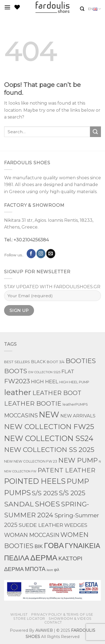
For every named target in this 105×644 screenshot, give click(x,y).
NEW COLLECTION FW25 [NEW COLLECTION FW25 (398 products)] (49, 427)
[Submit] (95, 132)
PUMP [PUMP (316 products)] (78, 481)
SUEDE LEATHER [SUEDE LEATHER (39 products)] (41, 525)
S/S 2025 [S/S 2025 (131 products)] (45, 493)
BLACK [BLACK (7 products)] (38, 362)
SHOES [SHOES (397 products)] (47, 504)
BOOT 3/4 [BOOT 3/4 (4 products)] (56, 362)
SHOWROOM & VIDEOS (70, 619)
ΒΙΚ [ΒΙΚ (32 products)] (39, 546)
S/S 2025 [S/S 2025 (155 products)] (72, 493)
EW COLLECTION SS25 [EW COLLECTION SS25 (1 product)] (44, 372)
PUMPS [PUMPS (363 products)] (17, 493)
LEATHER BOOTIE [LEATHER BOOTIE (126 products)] (33, 403)
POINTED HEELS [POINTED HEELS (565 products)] (35, 481)
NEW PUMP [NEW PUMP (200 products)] (78, 460)
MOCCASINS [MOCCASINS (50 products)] (21, 415)
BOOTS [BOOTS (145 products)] (16, 371)
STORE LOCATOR (29, 619)
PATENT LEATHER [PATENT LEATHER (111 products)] (66, 470)
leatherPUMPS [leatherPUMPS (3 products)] (75, 404)
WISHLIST (19, 614)
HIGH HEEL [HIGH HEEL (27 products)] (45, 382)
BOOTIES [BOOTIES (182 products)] (81, 361)
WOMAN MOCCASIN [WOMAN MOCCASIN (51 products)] (32, 535)
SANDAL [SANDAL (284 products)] (19, 504)
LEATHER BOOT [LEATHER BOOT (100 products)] (57, 393)
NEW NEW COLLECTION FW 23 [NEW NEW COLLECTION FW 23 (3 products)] (31, 461)
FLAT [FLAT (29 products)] (68, 371)
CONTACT (53, 622)
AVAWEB (44, 630)
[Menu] (7, 7)
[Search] (82, 9)
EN (95, 9)
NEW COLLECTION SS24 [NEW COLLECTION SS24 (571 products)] (49, 438)
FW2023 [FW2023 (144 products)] (17, 381)
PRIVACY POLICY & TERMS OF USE (62, 614)
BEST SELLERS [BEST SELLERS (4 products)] (17, 362)
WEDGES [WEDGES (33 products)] (76, 525)
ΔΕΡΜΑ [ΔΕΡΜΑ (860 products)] (44, 558)
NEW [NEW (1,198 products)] (49, 414)
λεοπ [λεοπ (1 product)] (50, 570)
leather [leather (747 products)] (18, 392)
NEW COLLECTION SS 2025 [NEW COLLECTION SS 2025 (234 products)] (49, 449)
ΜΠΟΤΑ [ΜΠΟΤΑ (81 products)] (35, 569)
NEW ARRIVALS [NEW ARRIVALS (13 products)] (78, 416)
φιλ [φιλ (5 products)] (57, 570)
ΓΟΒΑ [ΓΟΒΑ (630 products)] (54, 545)
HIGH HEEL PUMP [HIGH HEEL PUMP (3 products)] (74, 382)
